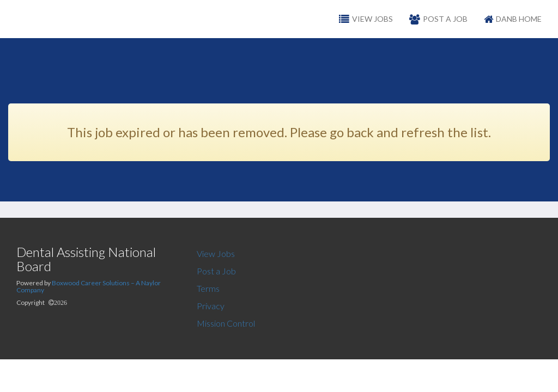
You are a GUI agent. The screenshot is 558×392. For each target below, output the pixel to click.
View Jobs (216, 253)
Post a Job (216, 271)
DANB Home (513, 19)
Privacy (211, 306)
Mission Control (226, 323)
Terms (208, 288)
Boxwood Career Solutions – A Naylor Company (89, 286)
